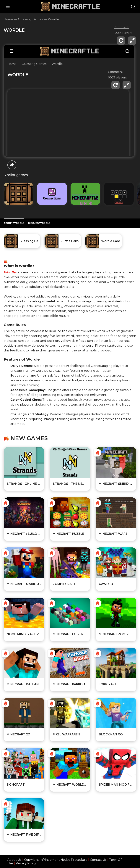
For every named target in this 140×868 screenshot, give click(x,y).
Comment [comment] (121, 27)
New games (29, 438)
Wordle (10, 272)
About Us (14, 860)
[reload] (121, 41)
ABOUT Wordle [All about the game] (14, 223)
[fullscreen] (132, 41)
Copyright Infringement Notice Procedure (56, 860)
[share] (12, 165)
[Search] (133, 7)
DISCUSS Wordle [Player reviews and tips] (39, 223)
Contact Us (98, 860)
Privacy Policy (26, 863)
